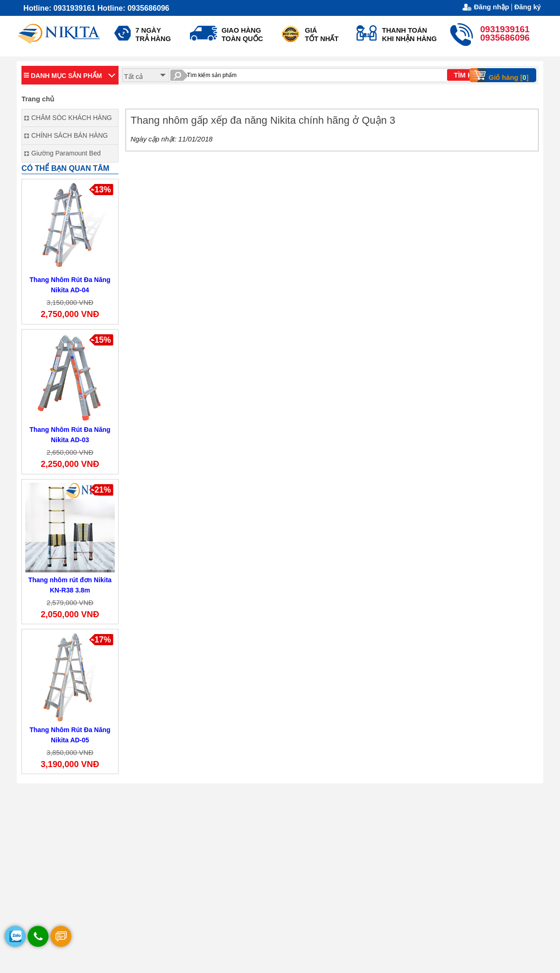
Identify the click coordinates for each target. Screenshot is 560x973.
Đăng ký (528, 7)
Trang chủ (38, 99)
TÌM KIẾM (469, 75)
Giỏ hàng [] (502, 75)
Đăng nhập (491, 7)
